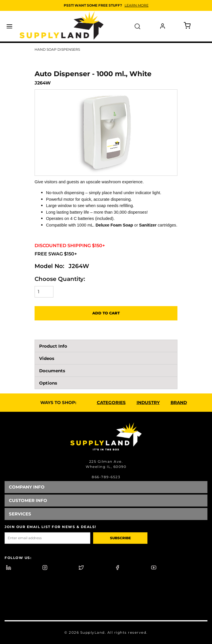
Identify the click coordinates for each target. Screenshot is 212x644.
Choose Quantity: (60, 279)
